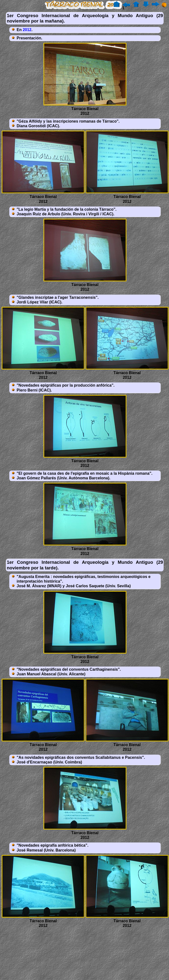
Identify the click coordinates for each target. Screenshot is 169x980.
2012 (27, 30)
